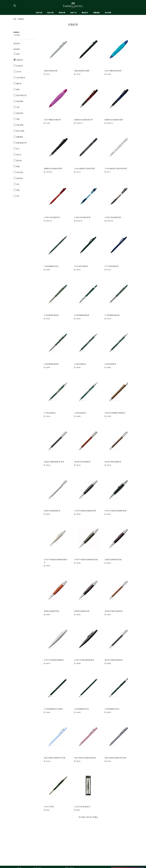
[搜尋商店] (15, 6)
